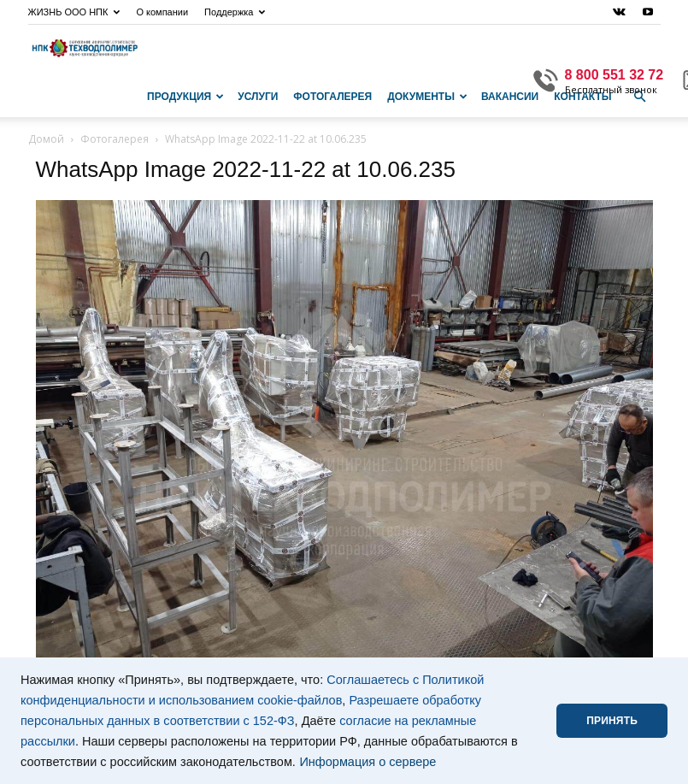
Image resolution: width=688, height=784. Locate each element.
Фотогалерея (332, 97)
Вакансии (510, 97)
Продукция (185, 97)
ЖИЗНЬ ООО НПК (74, 12)
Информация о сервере (368, 762)
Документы (427, 97)
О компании (162, 12)
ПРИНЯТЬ (612, 721)
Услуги (258, 97)
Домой (46, 139)
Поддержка (235, 12)
